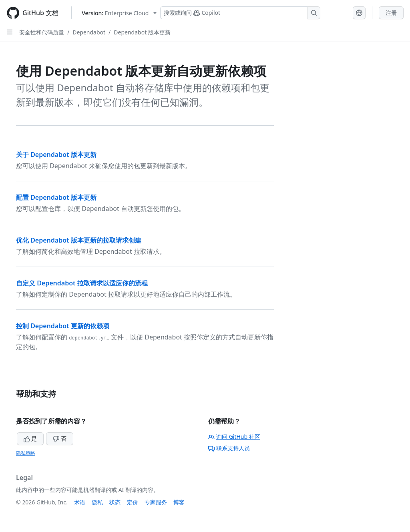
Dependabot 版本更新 (142, 32)
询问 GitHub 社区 (234, 437)
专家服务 (156, 502)
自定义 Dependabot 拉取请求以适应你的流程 (82, 283)
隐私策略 (26, 453)
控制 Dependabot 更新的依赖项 (63, 326)
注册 (391, 13)
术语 (80, 502)
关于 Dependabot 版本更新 (56, 155)
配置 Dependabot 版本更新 (56, 197)
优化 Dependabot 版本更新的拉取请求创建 (79, 240)
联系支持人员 (229, 448)
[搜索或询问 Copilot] (240, 13)
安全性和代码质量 (42, 32)
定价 (133, 502)
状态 (115, 502)
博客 (179, 502)
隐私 (97, 502)
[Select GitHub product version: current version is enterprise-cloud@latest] (119, 13)
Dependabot (89, 32)
